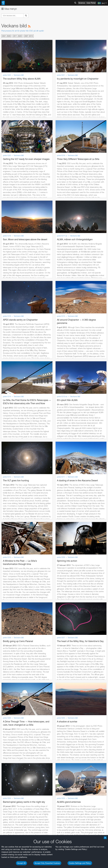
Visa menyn (9, 9)
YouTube (6, 630)
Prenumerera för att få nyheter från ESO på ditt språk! (23, 31)
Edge (10, 695)
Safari (11, 700)
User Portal (91, 3)
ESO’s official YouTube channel (66, 630)
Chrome (12, 692)
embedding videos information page (31, 638)
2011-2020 (18, 36)
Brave (11, 690)
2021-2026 (6, 36)
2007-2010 (29, 36)
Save (9, 749)
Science (82, 3)
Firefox (11, 697)
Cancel (23, 749)
